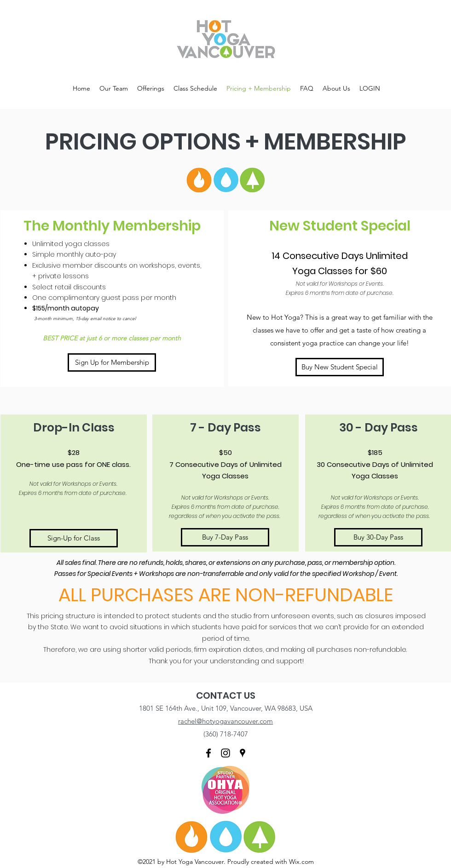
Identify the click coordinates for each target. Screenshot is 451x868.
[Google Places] (243, 753)
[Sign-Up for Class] (74, 538)
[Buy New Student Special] (340, 367)
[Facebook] (208, 753)
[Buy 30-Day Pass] (378, 537)
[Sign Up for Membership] (112, 362)
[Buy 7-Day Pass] (225, 537)
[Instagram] (225, 753)
